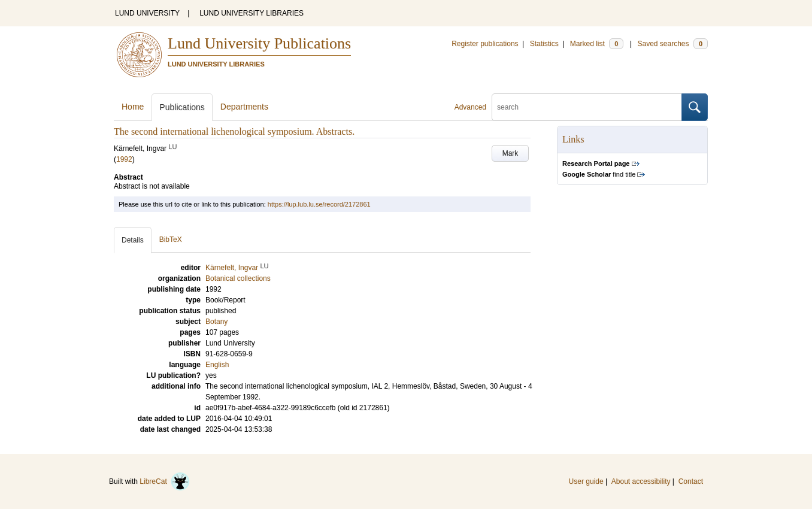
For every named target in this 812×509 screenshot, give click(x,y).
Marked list (597, 44)
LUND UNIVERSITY (147, 13)
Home (133, 107)
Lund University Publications (259, 43)
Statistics (544, 44)
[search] (587, 107)
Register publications (485, 44)
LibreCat (165, 481)
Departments (244, 107)
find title (599, 174)
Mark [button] (510, 153)
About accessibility (641, 481)
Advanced (470, 107)
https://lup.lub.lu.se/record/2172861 (319, 204)
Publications (182, 107)
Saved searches (672, 44)
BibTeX (171, 240)
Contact (691, 481)
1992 (124, 159)
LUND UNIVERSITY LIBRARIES (252, 13)
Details (133, 240)
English (217, 365)
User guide (586, 481)
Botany (216, 322)
